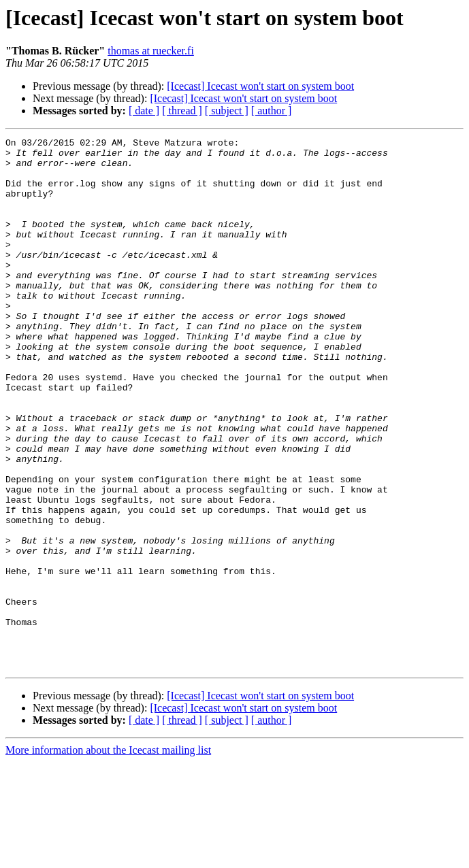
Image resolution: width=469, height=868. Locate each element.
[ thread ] (182, 111)
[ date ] (144, 111)
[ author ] (272, 111)
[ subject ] (227, 111)
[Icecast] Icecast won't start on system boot (260, 86)
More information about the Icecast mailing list (108, 856)
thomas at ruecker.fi (151, 51)
